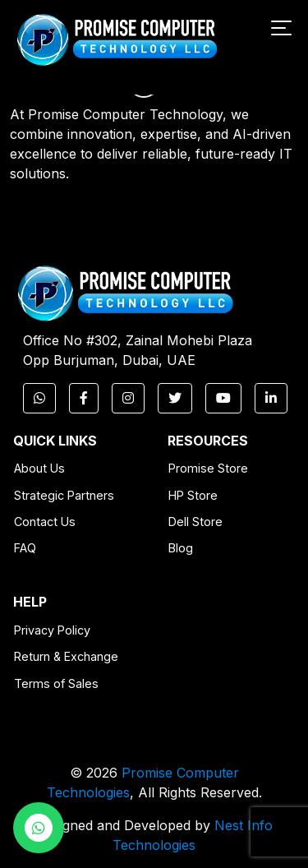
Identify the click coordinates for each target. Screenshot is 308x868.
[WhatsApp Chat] (39, 828)
